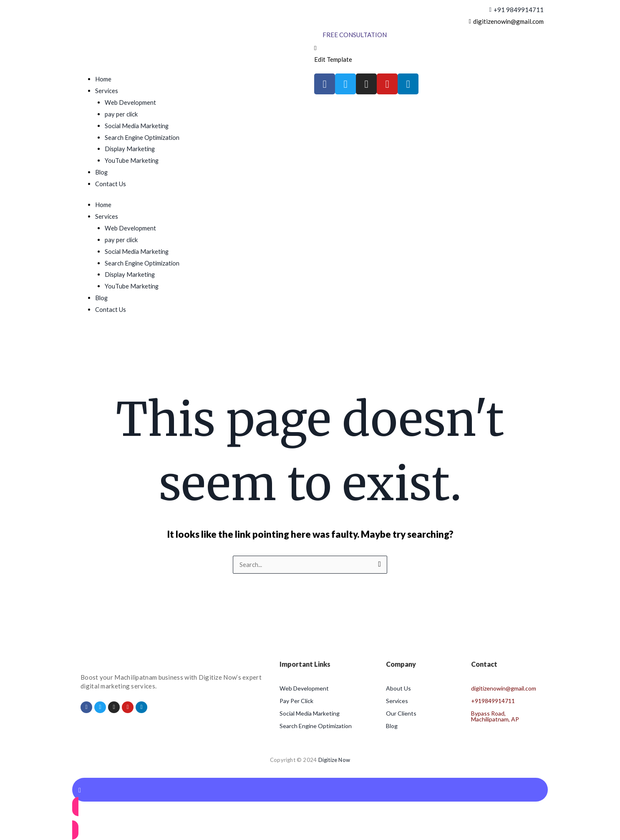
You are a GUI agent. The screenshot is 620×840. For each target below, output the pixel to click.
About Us (398, 689)
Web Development (131, 102)
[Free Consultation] (355, 35)
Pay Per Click (296, 701)
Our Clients (401, 714)
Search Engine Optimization (143, 137)
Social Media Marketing (138, 126)
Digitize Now (334, 760)
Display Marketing (131, 149)
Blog (102, 172)
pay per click (122, 114)
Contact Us (111, 184)
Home (103, 79)
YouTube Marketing (132, 160)
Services (107, 91)
